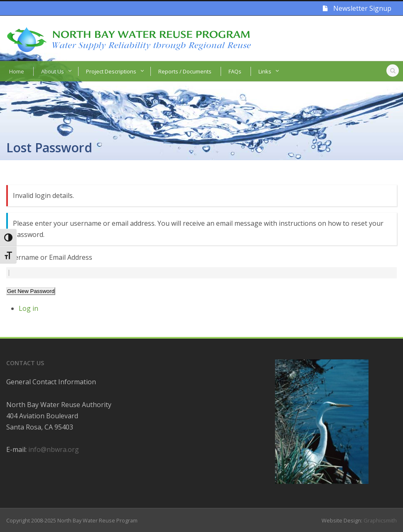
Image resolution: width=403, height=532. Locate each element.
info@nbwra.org (54, 449)
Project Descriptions (111, 71)
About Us (53, 71)
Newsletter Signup (357, 8)
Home (17, 71)
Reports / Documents (185, 71)
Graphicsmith (380, 520)
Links (265, 71)
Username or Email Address (49, 257)
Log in (28, 308)
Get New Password (31, 291)
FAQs (235, 71)
